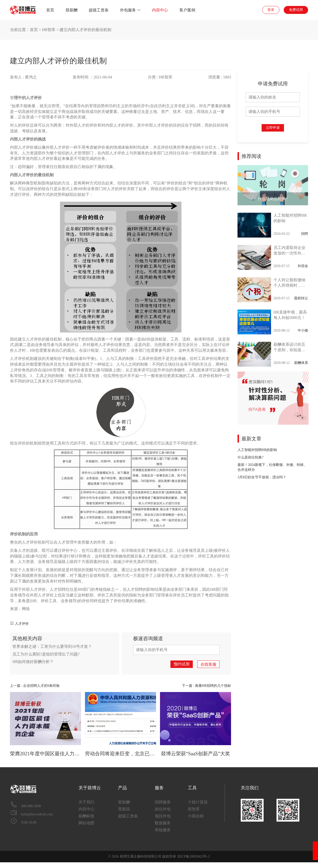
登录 (271, 10)
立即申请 (273, 128)
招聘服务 (163, 802)
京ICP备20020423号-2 (193, 856)
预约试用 (182, 664)
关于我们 (86, 802)
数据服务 (163, 823)
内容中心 (160, 10)
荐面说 (124, 809)
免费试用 (296, 10)
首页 (50, 10)
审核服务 (163, 830)
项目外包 (163, 816)
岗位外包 (163, 809)
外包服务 (130, 10)
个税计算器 (198, 802)
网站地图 (86, 823)
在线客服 (208, 664)
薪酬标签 (86, 816)
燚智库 (194, 809)
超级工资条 (99, 10)
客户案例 (187, 10)
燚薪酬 (72, 10)
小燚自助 (196, 816)
